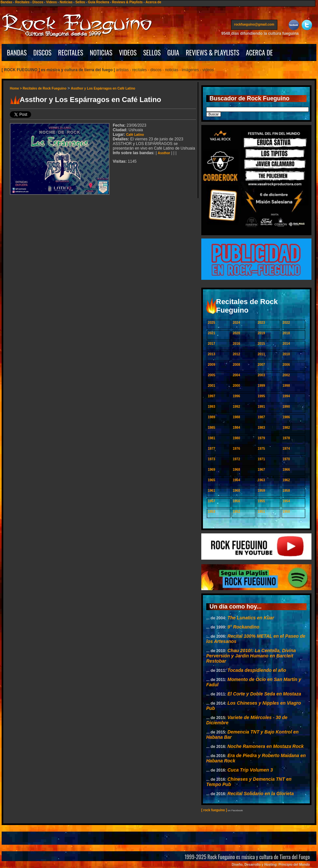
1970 (286, 459)
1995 (261, 396)
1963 (261, 480)
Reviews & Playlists (127, 2)
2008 (236, 365)
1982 (286, 428)
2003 (261, 375)
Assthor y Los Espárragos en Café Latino (103, 88)
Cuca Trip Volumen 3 (250, 770)
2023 (261, 323)
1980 (236, 438)
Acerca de (153, 2)
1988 (236, 417)
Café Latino (135, 135)
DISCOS (43, 52)
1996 (236, 396)
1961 (211, 491)
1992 (236, 407)
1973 (211, 459)
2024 (236, 323)
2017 (211, 344)
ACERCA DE (259, 52)
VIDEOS (128, 52)
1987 (261, 417)
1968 (236, 470)
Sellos (80, 2)
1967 (261, 470)
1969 (211, 470)
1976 (236, 449)
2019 (261, 333)
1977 (211, 449)
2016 (236, 344)
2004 (236, 375)
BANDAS (17, 52)
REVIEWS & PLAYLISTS (213, 52)
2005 (211, 375)
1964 (236, 480)
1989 (211, 417)
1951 (261, 512)
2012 (236, 354)
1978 (286, 438)
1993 (211, 407)
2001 (211, 386)
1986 (286, 417)
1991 (261, 407)
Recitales (22, 2)
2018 (286, 333)
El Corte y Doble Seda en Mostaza (264, 694)
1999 (261, 386)
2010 (286, 354)
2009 (211, 365)
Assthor (164, 153)
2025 (211, 323)
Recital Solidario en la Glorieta (261, 794)
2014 (286, 344)
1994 (286, 396)
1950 (286, 512)
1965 (211, 480)
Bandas (6, 2)
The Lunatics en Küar (251, 618)
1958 (286, 491)
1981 (211, 438)
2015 (261, 344)
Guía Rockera (98, 2)
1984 (236, 428)
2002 (286, 375)
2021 (211, 333)
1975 (261, 449)
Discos (38, 2)
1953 (211, 512)
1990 (286, 407)
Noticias (66, 2)
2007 (261, 365)
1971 (261, 459)
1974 (286, 449)
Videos (52, 2)
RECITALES (71, 52)
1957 (211, 501)
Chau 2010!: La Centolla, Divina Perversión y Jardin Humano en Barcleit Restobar (251, 656)
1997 (211, 396)
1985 (211, 428)
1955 (261, 501)
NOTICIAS (101, 52)
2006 (286, 365)
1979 (261, 438)
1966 (286, 470)
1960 (236, 491)
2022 (286, 323)
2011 (261, 354)
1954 (286, 501)
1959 (261, 491)
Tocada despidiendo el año (257, 670)
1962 (286, 480)
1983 (261, 428)
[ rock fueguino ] (214, 810)
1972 (236, 459)
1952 (236, 512)
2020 (236, 333)
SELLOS (152, 52)
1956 (236, 501)
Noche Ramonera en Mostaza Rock (266, 746)
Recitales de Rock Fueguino (44, 88)
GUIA (173, 52)
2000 (236, 386)
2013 (211, 354)
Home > (16, 88)
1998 (286, 386)
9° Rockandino (243, 627)
